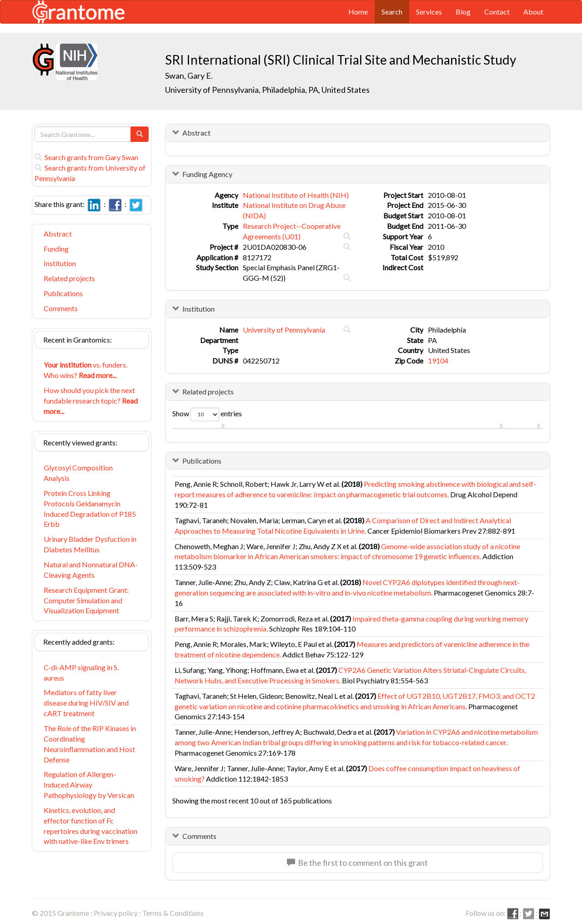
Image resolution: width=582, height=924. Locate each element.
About (533, 12)
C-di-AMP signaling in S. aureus (81, 672)
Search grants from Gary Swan (86, 157)
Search (392, 12)
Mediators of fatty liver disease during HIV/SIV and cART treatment (86, 703)
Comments (61, 308)
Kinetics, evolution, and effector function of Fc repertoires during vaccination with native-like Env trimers (90, 826)
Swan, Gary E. (189, 76)
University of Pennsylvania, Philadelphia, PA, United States (267, 90)
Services (429, 12)
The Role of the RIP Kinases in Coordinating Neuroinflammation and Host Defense (90, 744)
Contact (497, 12)
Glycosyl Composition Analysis (78, 473)
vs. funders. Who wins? (85, 370)
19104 (438, 361)
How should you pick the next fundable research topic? (91, 401)
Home (358, 12)
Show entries (207, 414)
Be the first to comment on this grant (357, 863)
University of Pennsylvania (284, 330)
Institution (60, 263)
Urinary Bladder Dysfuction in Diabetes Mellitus (90, 544)
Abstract (58, 234)
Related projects (69, 278)
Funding (56, 249)
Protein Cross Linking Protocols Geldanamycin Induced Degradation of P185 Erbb (90, 509)
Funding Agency (207, 174)
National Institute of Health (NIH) (296, 195)
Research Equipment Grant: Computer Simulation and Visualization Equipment (86, 600)
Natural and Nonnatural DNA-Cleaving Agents (91, 570)
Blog (463, 12)
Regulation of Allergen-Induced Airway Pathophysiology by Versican (89, 785)
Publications (63, 293)
